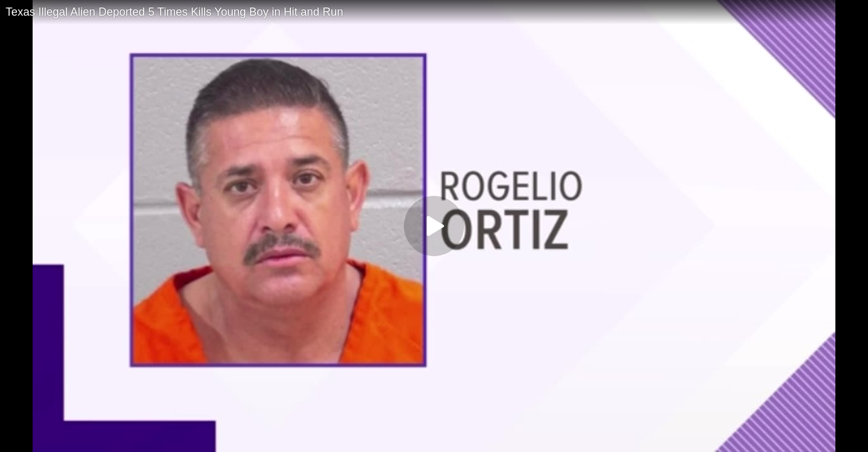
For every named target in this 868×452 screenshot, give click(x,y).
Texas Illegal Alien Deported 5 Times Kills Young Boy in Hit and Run (174, 12)
